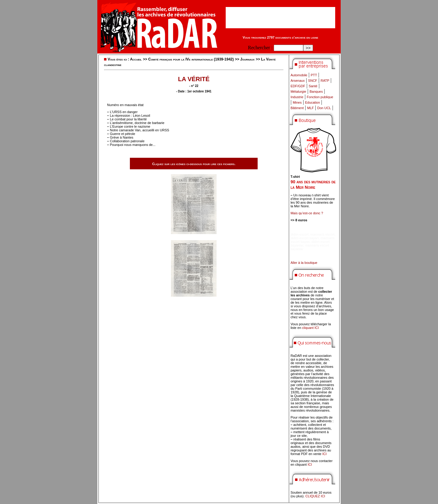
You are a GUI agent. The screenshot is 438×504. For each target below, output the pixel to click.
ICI (325, 454)
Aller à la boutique (304, 263)
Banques (316, 91)
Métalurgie (298, 91)
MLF (311, 108)
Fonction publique (320, 97)
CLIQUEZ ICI (315, 496)
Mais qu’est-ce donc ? (307, 213)
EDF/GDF (298, 86)
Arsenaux (297, 81)
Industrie (297, 97)
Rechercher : (260, 48)
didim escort (299, 234)
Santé (313, 86)
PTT (314, 75)
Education (313, 102)
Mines (297, 102)
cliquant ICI (310, 328)
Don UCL (324, 108)
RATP (325, 81)
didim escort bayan (304, 238)
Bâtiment (297, 108)
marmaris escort (323, 234)
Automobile (299, 75)
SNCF (313, 81)
